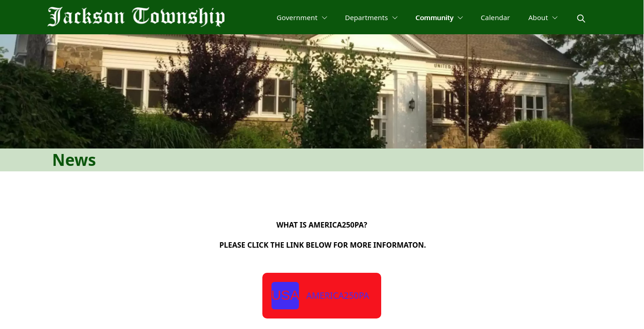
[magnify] (581, 19)
